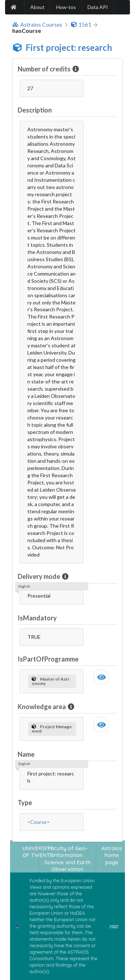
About (37, 7)
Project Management (52, 729)
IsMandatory (37, 618)
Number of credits (45, 69)
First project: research (69, 47)
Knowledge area (42, 707)
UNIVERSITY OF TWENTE (38, 852)
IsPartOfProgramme (48, 659)
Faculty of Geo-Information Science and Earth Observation (67, 859)
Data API (98, 7)
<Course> (39, 822)
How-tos (66, 7)
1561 (81, 25)
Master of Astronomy (51, 681)
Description (35, 110)
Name (26, 754)
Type (25, 803)
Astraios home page (112, 855)
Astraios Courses (37, 25)
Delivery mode (39, 576)
